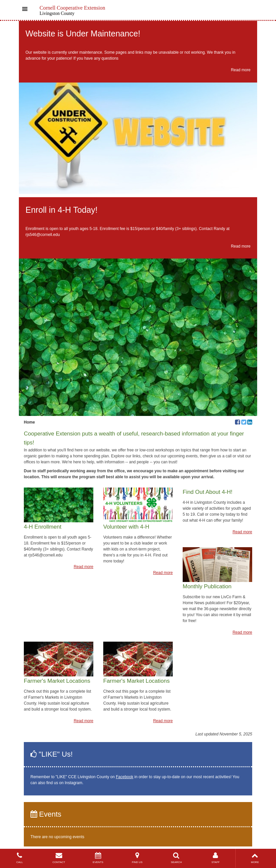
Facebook (125, 777)
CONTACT (59, 858)
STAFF (215, 858)
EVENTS (98, 858)
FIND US (137, 858)
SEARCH (176, 858)
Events (46, 814)
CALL (20, 858)
